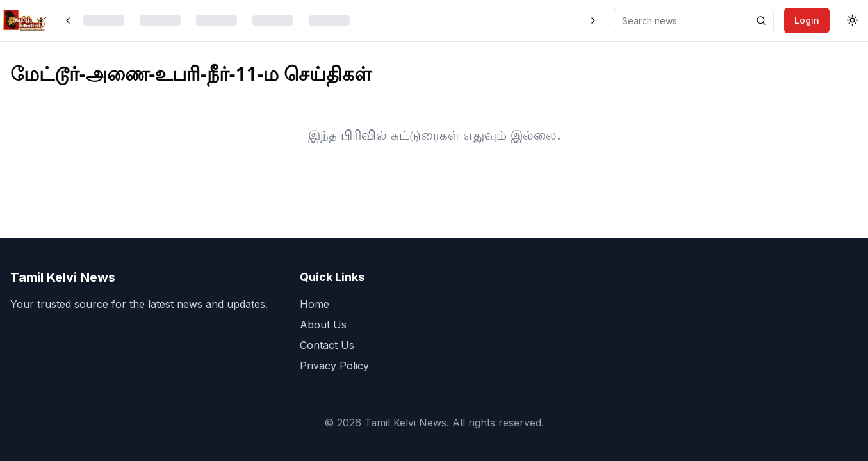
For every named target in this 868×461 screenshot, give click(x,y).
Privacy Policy (334, 366)
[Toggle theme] (853, 20)
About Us (323, 325)
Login (807, 20)
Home (315, 304)
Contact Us (327, 345)
